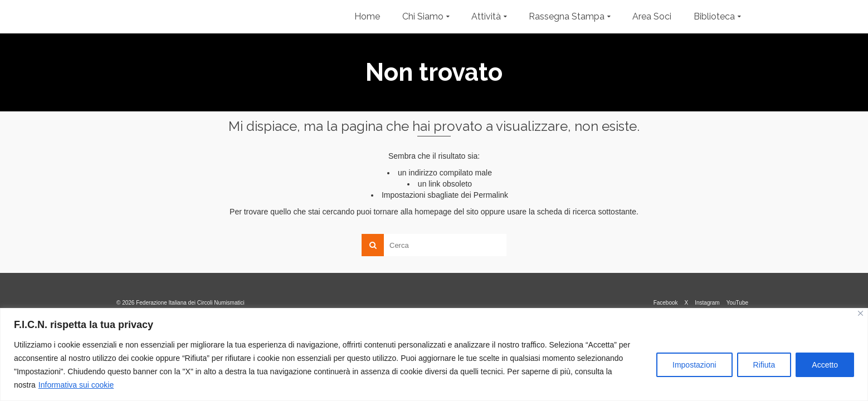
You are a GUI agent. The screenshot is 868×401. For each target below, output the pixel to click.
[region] (434, 354)
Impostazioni (694, 365)
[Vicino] (860, 313)
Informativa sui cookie (76, 385)
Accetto (825, 365)
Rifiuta (764, 365)
